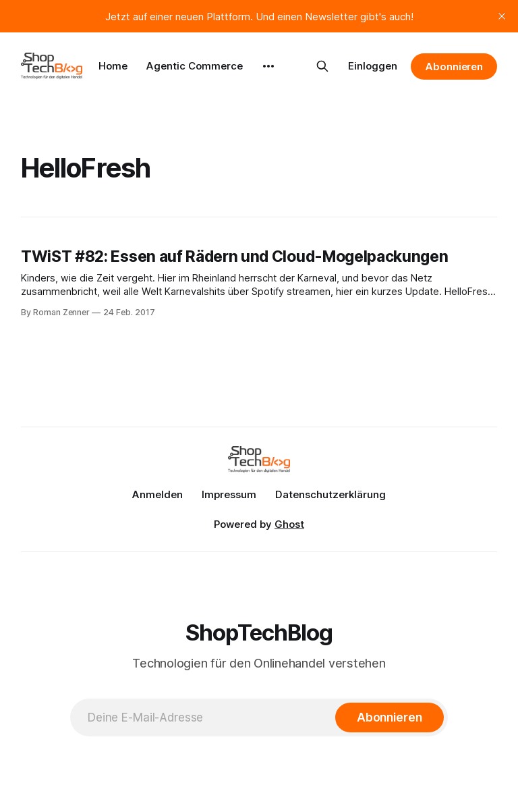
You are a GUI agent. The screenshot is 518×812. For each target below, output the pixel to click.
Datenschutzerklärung (330, 494)
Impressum (229, 494)
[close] (502, 16)
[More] (268, 66)
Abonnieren (454, 66)
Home (113, 66)
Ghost (289, 524)
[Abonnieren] (390, 718)
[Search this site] (322, 66)
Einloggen (373, 66)
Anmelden (157, 494)
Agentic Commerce (195, 66)
